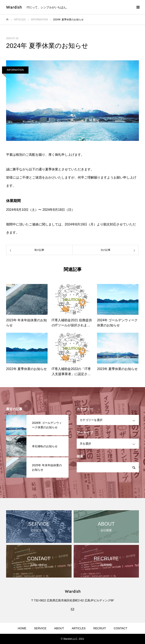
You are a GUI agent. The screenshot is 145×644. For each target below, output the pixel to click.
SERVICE (40, 628)
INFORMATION (15, 70)
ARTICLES (79, 628)
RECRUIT (100, 628)
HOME (22, 628)
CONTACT (120, 628)
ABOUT (59, 628)
